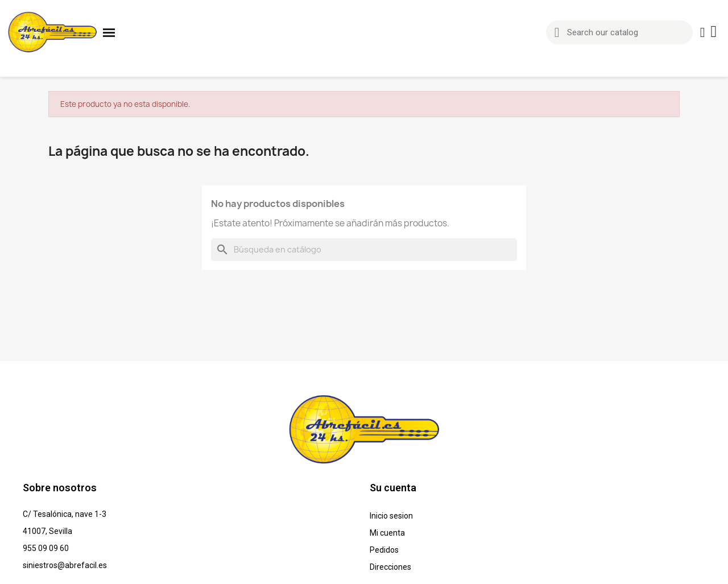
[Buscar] (364, 250)
